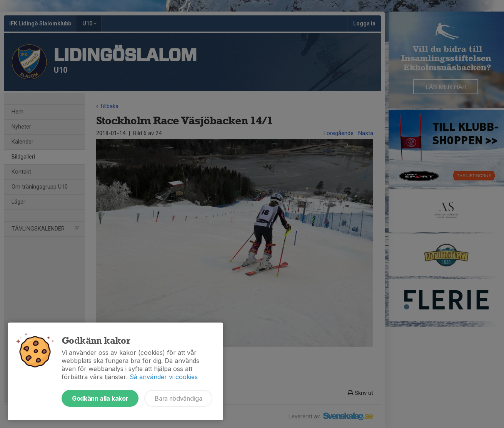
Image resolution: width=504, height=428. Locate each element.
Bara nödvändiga (178, 398)
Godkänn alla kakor (100, 398)
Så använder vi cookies (164, 377)
